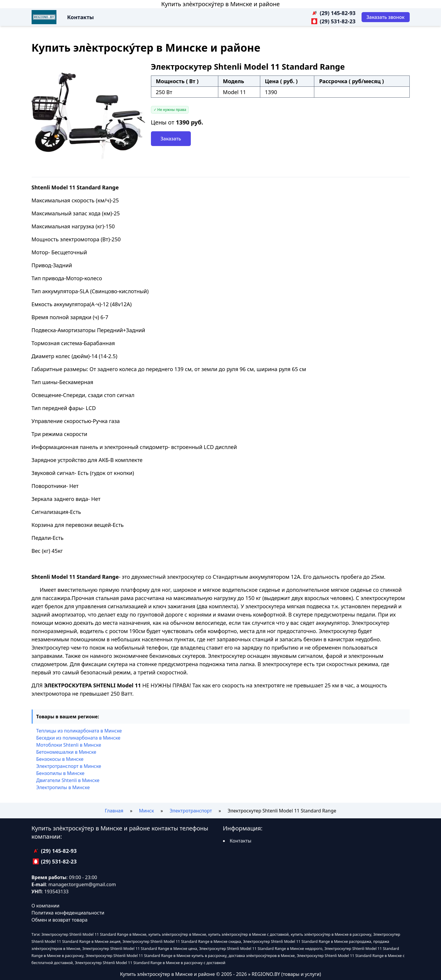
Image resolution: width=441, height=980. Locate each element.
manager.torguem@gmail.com (82, 884)
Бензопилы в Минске (60, 773)
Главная (114, 811)
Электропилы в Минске (63, 787)
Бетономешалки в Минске (66, 752)
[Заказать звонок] (386, 17)
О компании (46, 906)
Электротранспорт (191, 811)
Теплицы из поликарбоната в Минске (79, 731)
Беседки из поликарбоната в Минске (78, 738)
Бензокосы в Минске (60, 759)
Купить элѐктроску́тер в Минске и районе (220, 4)
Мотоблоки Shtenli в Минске (69, 745)
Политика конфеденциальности (68, 913)
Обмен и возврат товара (60, 920)
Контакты (80, 17)
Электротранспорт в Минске (69, 766)
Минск (147, 811)
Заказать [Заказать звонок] (171, 139)
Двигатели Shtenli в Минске (68, 780)
